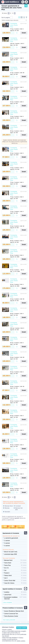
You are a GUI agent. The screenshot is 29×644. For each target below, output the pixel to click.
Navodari (7, 512)
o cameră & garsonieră (11, 538)
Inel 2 (6, 578)
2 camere (7, 541)
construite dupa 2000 (11, 554)
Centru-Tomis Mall (10, 581)
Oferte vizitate (5, 527)
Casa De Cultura (9, 583)
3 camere (7, 543)
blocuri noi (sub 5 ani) (11, 552)
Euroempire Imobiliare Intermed (11, 598)
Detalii (24, 33)
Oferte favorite (13, 527)
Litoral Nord (8, 595)
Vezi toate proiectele (9, 620)
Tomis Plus (7, 565)
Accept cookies (22, 628)
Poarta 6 (7, 573)
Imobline (7, 592)
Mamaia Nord (9, 506)
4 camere (7, 546)
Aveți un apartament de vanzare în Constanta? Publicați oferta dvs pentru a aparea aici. (14, 518)
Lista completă (7, 602)
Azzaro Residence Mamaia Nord (14, 611)
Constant (18, 506)
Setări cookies (21, 641)
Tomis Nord (8, 563)
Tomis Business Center (11, 616)
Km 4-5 (6, 568)
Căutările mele (21, 527)
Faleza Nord (8, 575)
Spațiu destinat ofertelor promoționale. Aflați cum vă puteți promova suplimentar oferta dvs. (15, 142)
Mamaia (7, 508)
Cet (5, 570)
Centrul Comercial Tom (11, 614)
